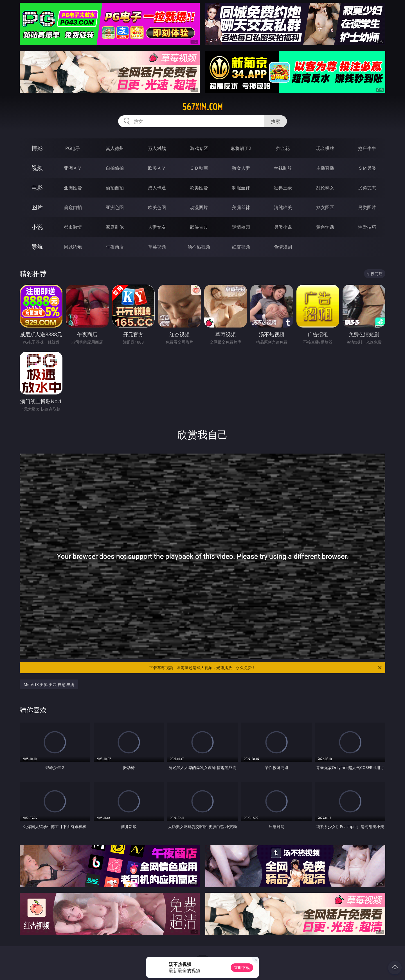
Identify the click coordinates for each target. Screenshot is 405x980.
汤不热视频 (199, 247)
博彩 (37, 148)
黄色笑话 (325, 227)
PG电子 (73, 148)
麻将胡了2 (241, 148)
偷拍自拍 (115, 188)
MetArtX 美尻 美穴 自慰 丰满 (49, 684)
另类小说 (283, 227)
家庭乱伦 (115, 227)
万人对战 (157, 148)
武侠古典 (199, 227)
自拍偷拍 (115, 168)
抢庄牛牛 (367, 148)
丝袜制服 (283, 168)
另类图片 (367, 207)
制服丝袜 (241, 188)
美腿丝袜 (241, 207)
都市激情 (73, 227)
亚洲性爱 (73, 188)
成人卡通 (157, 188)
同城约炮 (73, 247)
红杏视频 (241, 247)
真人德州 (115, 148)
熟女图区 (325, 207)
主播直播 (325, 168)
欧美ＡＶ (157, 168)
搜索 (276, 121)
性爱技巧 (367, 227)
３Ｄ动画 (199, 168)
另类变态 (367, 188)
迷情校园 (241, 227)
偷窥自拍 (73, 207)
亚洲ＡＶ (73, 168)
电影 (37, 188)
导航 (37, 247)
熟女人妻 (241, 168)
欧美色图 (157, 207)
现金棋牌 (325, 148)
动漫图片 (199, 207)
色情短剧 (283, 247)
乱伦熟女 (325, 188)
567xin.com (202, 107)
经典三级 (283, 188)
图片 (37, 207)
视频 (37, 168)
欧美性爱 (199, 188)
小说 (37, 227)
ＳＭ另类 (367, 168)
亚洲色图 (115, 207)
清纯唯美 (283, 207)
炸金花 (283, 148)
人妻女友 (157, 227)
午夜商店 (115, 247)
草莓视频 (157, 247)
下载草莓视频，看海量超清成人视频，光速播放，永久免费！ (266, 668)
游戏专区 (199, 148)
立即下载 (242, 967)
